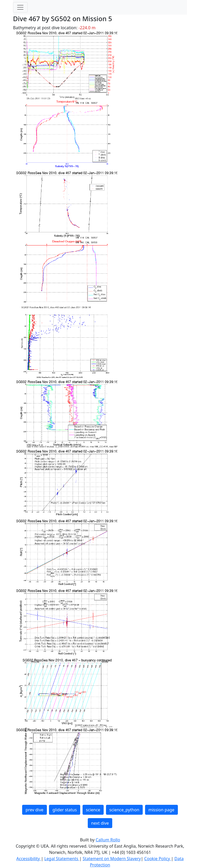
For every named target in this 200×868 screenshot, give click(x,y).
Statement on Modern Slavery (112, 859)
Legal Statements (62, 859)
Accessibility (29, 859)
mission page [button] (161, 810)
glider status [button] (64, 810)
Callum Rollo (108, 840)
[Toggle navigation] (20, 7)
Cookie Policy (158, 859)
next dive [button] (100, 823)
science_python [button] (124, 810)
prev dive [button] (34, 810)
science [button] (93, 810)
